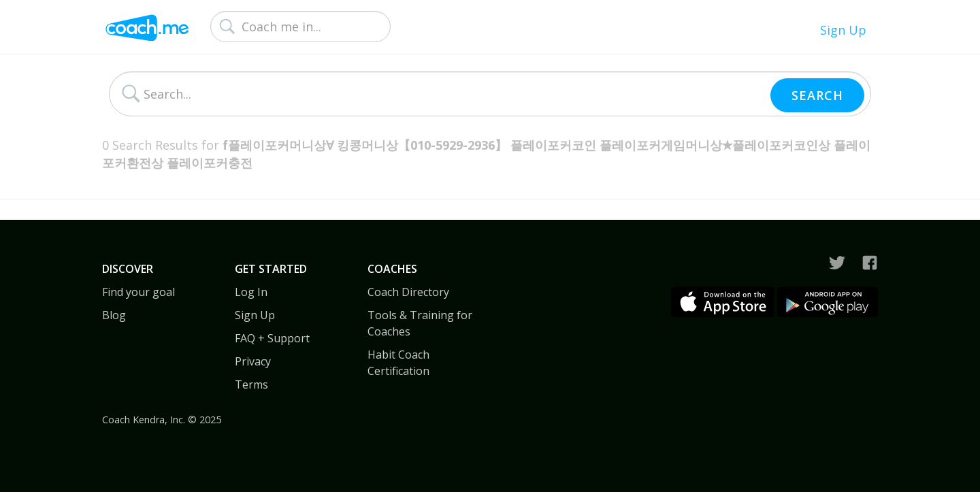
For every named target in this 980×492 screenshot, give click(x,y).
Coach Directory (408, 292)
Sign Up (843, 30)
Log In (251, 292)
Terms (251, 384)
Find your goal (138, 292)
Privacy (253, 361)
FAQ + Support (272, 338)
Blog (114, 315)
